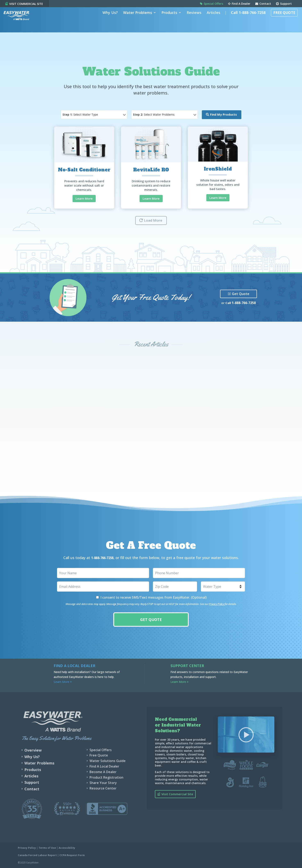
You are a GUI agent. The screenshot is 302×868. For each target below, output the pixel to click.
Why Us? (108, 19)
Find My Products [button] (223, 114)
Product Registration (106, 777)
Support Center (187, 665)
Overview (33, 750)
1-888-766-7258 (244, 303)
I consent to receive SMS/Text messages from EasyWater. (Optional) (153, 597)
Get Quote (241, 294)
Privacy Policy (216, 604)
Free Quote (282, 19)
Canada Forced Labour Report (37, 855)
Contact (263, 4)
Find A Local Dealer (104, 766)
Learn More (84, 198)
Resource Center (103, 788)
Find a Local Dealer (74, 665)
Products (167, 19)
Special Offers (212, 4)
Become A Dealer (103, 772)
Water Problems (135, 19)
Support (284, 4)
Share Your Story (103, 783)
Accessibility (67, 848)
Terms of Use (47, 848)
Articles (211, 19)
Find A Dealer (239, 4)
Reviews (192, 19)
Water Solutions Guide (108, 761)
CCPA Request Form (72, 855)
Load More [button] (153, 220)
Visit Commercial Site (177, 794)
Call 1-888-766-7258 (246, 19)
